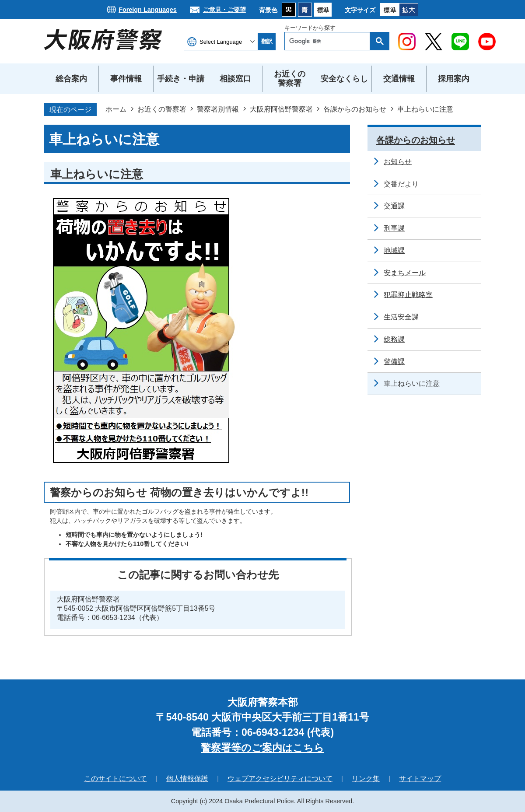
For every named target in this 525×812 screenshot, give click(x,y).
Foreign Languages (148, 10)
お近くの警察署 (162, 109)
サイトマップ (420, 779)
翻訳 (267, 41)
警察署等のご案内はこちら (262, 748)
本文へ (263, 0)
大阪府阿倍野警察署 (281, 109)
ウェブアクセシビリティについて (280, 779)
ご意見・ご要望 (224, 10)
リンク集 (366, 779)
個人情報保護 (187, 779)
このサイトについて (115, 779)
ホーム (116, 109)
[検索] (329, 41)
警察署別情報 (218, 109)
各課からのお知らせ (355, 109)
